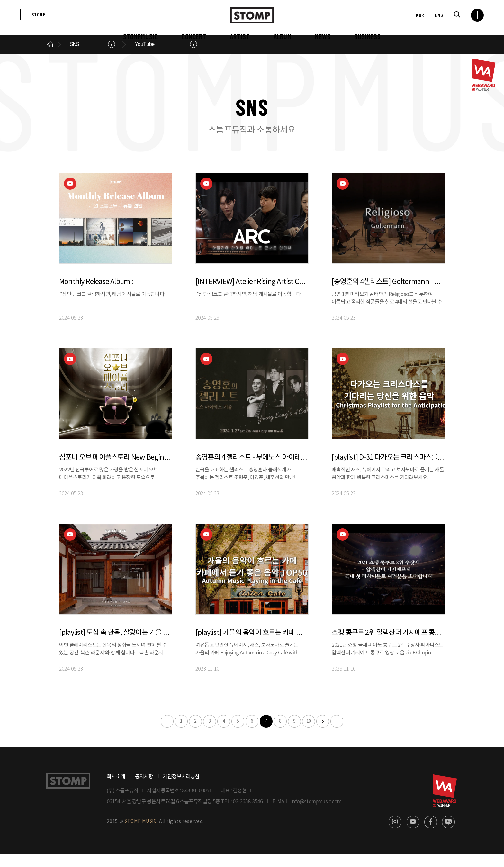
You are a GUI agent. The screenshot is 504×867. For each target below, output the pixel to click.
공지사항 (144, 789)
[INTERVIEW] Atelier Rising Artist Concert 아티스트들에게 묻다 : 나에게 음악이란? (252, 295)
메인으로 (50, 57)
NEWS (323, 36)
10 (309, 734)
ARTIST (240, 36)
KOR (420, 15)
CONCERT (194, 36)
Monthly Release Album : (96, 295)
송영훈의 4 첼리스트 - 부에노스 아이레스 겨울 (252, 470)
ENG (439, 15)
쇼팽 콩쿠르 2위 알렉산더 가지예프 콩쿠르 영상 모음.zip (388, 646)
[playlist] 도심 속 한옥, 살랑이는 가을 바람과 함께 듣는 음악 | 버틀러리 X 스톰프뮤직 (116, 646)
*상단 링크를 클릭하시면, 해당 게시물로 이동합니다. (113, 307)
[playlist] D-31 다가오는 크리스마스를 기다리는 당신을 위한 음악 (388, 470)
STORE (39, 14)
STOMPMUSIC (141, 36)
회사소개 (116, 789)
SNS (75, 57)
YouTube (145, 57)
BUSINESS (368, 36)
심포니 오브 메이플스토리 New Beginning (116, 470)
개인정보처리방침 (181, 789)
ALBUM (283, 36)
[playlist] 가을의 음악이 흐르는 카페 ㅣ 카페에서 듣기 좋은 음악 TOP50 (252, 646)
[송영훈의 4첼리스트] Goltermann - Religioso (388, 295)
